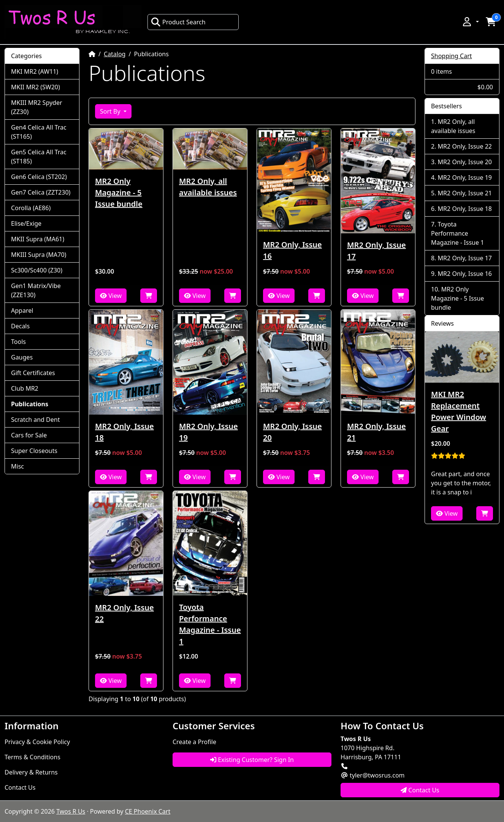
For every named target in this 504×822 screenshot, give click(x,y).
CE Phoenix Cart (148, 811)
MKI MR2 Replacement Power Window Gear (459, 411)
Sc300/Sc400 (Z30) (37, 270)
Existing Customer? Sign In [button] (252, 760)
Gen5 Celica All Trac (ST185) (39, 157)
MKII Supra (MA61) (38, 239)
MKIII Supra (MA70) (39, 255)
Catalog (115, 54)
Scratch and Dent (35, 420)
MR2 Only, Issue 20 (292, 432)
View (111, 296)
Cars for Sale (29, 435)
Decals (20, 326)
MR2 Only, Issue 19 (208, 432)
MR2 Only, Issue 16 (292, 250)
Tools (18, 342)
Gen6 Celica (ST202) (39, 177)
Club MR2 (25, 388)
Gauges (22, 357)
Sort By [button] (111, 111)
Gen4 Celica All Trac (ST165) (39, 132)
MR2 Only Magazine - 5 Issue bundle (119, 192)
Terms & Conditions (32, 757)
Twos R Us (71, 811)
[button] (470, 22)
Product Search (178, 22)
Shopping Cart (452, 56)
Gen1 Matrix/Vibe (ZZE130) (36, 290)
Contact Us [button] (420, 790)
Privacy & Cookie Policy (37, 742)
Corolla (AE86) (31, 208)
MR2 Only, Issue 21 (376, 432)
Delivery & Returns (31, 772)
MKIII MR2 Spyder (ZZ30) (37, 107)
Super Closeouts (34, 451)
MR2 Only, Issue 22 (124, 613)
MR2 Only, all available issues (208, 187)
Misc (17, 466)
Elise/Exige (26, 223)
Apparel (22, 310)
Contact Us (20, 787)
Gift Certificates (33, 373)
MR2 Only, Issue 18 (124, 432)
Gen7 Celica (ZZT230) (41, 192)
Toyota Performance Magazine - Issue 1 (210, 624)
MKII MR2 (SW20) (36, 87)
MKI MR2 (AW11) (35, 71)
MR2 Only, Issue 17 (376, 251)
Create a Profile (194, 742)
